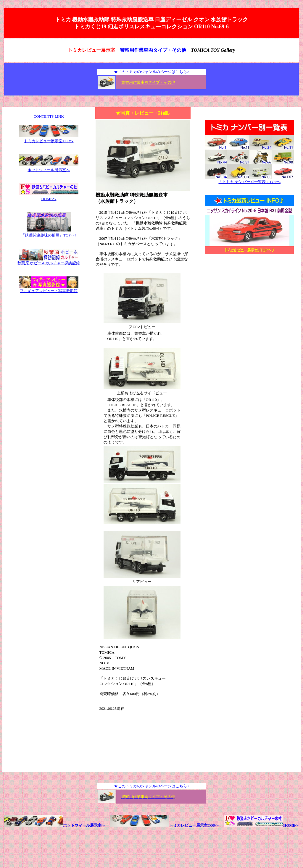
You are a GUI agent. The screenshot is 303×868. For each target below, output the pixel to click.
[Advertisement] (249, 307)
